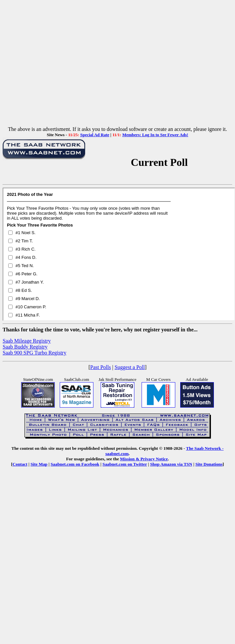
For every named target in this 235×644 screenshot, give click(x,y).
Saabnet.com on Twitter (125, 464)
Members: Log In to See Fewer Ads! (155, 135)
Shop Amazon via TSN (171, 464)
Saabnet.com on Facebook (75, 464)
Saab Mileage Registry (27, 341)
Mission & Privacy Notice (144, 459)
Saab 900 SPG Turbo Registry (34, 353)
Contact (20, 464)
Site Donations (209, 464)
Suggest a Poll (130, 367)
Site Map (39, 464)
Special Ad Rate (95, 135)
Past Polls (101, 367)
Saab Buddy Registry (25, 347)
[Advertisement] (116, 64)
